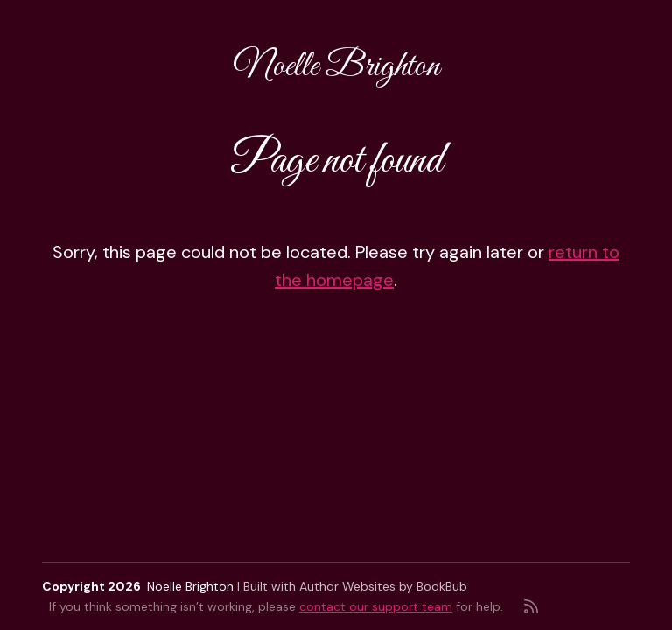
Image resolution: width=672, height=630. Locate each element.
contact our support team (376, 606)
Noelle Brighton (336, 67)
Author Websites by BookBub (383, 586)
